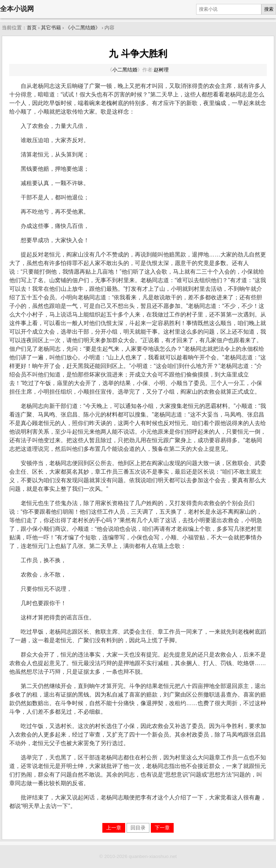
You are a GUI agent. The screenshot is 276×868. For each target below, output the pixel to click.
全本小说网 (17, 9)
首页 (32, 28)
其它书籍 (51, 28)
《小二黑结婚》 (83, 28)
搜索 (269, 9)
